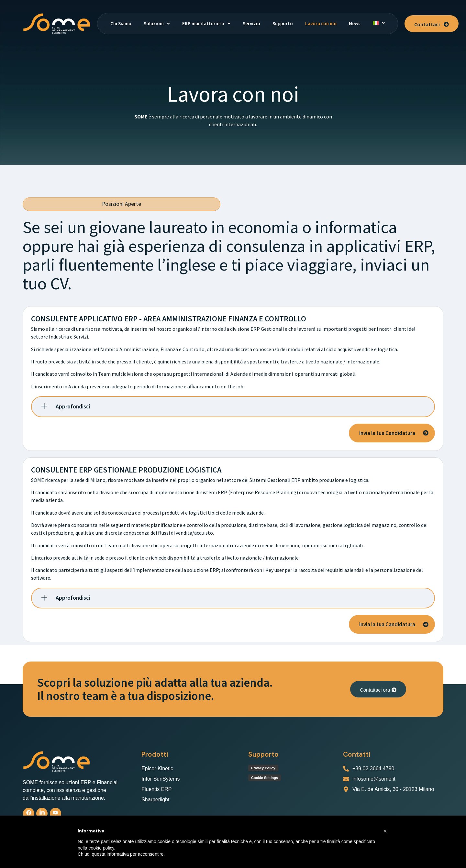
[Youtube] (55, 813)
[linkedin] (42, 813)
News (355, 23)
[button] (157, 23)
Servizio (251, 23)
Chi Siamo (121, 23)
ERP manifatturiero (206, 23)
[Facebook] (29, 813)
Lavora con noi (321, 23)
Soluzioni (157, 23)
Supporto (283, 23)
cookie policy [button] (101, 848)
